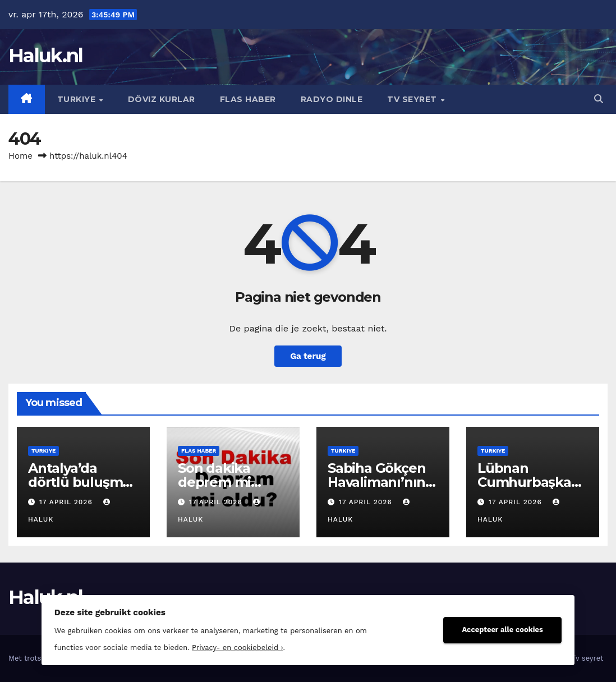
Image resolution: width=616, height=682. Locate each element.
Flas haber (248, 99)
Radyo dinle (332, 99)
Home (20, 156)
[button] (599, 99)
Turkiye (78, 99)
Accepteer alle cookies (503, 630)
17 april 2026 (67, 502)
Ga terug (308, 356)
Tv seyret (413, 99)
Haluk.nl (45, 56)
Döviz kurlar (162, 99)
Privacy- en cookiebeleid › (237, 648)
